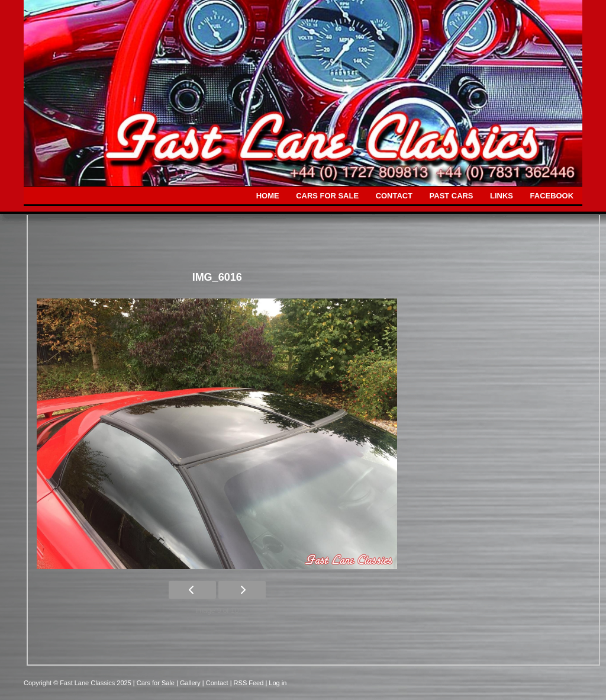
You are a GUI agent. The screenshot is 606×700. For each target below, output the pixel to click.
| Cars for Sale (155, 683)
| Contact (216, 683)
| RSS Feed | (250, 683)
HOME (268, 196)
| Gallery (189, 683)
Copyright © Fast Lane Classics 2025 (78, 683)
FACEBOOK (552, 196)
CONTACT (394, 196)
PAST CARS (452, 196)
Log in (278, 683)
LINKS (502, 196)
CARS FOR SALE (327, 196)
